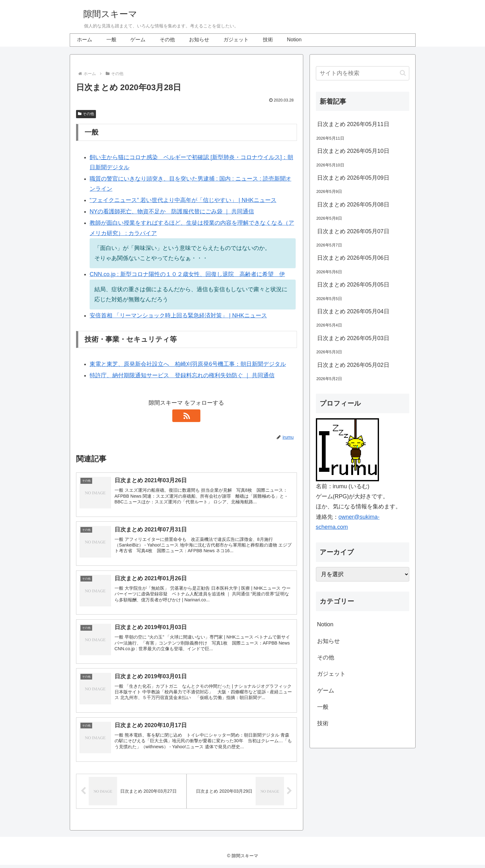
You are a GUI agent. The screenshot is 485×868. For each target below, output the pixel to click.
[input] (363, 73)
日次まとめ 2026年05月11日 (353, 124)
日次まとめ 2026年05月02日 (353, 365)
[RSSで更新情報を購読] (186, 416)
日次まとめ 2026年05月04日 (353, 311)
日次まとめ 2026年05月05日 (353, 285)
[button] (403, 73)
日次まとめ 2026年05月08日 (353, 205)
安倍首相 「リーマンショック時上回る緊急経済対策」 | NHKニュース (178, 315)
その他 (86, 114)
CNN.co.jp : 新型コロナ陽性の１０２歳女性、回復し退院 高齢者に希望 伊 (187, 274)
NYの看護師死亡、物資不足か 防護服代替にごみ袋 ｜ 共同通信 (172, 211)
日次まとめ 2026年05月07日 (353, 231)
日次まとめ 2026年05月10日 (353, 151)
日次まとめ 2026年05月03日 (353, 338)
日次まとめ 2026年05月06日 (353, 258)
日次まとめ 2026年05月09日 (353, 178)
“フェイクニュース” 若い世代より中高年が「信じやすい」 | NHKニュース (183, 200)
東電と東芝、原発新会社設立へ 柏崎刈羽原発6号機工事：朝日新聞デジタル (188, 364)
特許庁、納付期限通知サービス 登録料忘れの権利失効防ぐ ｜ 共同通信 (182, 375)
